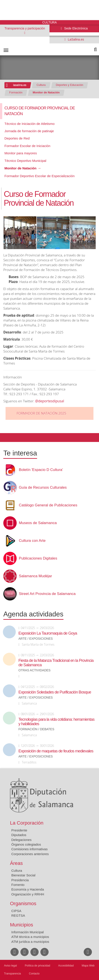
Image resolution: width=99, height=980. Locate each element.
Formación (16, 93)
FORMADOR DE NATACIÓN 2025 (41, 413)
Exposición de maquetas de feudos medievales (56, 751)
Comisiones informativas (29, 849)
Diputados (19, 835)
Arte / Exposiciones (36, 639)
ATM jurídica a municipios (30, 942)
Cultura (41, 85)
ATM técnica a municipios (30, 937)
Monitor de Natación (46, 93)
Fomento (18, 885)
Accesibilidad (66, 966)
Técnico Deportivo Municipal (25, 161)
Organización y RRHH (28, 894)
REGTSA (18, 915)
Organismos (23, 903)
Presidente (19, 830)
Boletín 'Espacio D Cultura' (41, 470)
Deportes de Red (17, 138)
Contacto (34, 974)
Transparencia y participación (25, 28)
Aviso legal (10, 966)
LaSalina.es (76, 39)
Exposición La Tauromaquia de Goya (48, 633)
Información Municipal (28, 932)
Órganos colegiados (26, 844)
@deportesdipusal (49, 401)
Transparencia (12, 974)
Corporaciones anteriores (30, 854)
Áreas (16, 863)
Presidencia (20, 880)
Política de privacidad (38, 966)
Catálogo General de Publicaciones (48, 505)
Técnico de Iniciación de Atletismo (30, 124)
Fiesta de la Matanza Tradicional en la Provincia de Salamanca (56, 663)
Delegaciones (21, 840)
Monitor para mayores (21, 153)
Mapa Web (88, 966)
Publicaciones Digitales (38, 558)
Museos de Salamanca (38, 523)
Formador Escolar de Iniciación (27, 146)
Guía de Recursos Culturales (43, 488)
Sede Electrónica (75, 28)
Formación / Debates (36, 729)
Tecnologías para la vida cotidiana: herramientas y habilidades (56, 722)
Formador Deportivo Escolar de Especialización (40, 176)
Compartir (6, 438)
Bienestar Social (23, 875)
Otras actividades (35, 670)
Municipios (22, 925)
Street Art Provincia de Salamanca (47, 594)
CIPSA (16, 911)
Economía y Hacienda (28, 889)
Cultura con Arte (32, 541)
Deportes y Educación (70, 85)
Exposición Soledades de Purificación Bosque (55, 692)
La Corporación (27, 823)
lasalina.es (20, 85)
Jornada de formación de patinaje (29, 131)
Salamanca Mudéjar (35, 576)
